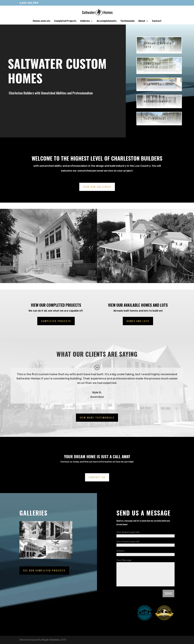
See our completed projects (44, 570)
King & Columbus (51, 640)
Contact (157, 21)
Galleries (85, 21)
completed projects (56, 321)
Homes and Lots (42, 21)
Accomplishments (107, 21)
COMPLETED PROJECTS (152, 65)
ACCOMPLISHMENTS (158, 101)
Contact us (97, 477)
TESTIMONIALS (154, 118)
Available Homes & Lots (158, 45)
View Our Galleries (97, 187)
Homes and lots (138, 321)
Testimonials (127, 21)
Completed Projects (65, 21)
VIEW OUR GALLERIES (159, 84)
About (142, 21)
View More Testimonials (97, 417)
